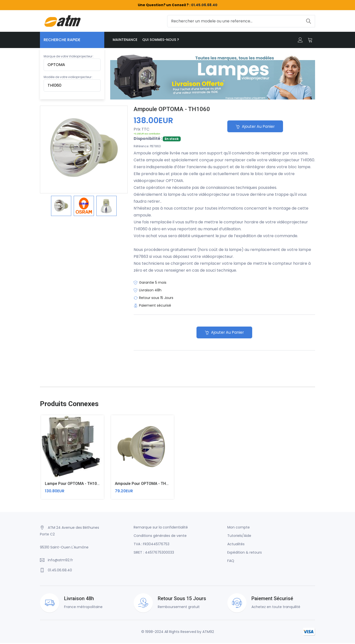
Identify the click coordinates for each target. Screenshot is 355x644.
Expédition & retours (245, 553)
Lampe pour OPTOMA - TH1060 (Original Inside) (88, 485)
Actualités (236, 545)
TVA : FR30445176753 (151, 545)
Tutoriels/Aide (239, 537)
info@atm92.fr (60, 561)
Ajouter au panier (256, 127)
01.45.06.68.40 (204, 5)
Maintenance (125, 40)
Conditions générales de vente (160, 537)
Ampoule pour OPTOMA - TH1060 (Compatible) (157, 485)
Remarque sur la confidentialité (161, 528)
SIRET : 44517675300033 (154, 553)
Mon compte (239, 528)
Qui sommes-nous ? (161, 40)
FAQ (231, 562)
